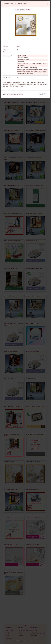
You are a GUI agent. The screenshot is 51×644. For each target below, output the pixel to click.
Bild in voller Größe (22, 10)
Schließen (43, 94)
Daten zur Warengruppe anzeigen (13, 94)
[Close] (48, 4)
